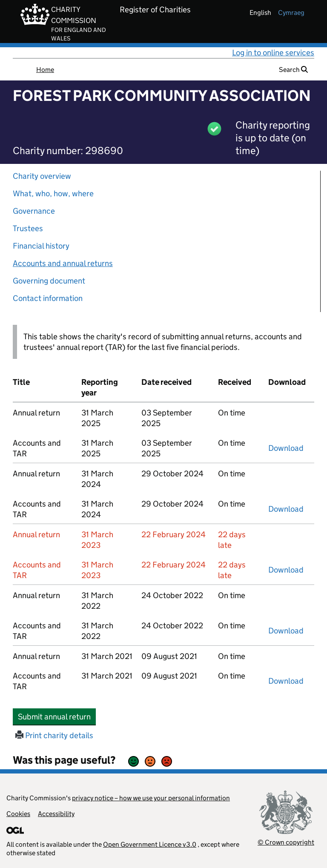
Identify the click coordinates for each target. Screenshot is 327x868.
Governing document (49, 281)
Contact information (48, 298)
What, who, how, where (53, 193)
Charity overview (42, 176)
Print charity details (54, 735)
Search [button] (293, 70)
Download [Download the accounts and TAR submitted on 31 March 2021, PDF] (286, 681)
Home (45, 70)
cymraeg (291, 13)
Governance (34, 211)
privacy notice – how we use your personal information (151, 798)
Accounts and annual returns (63, 263)
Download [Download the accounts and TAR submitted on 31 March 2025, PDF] (286, 448)
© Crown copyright (286, 842)
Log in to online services (273, 53)
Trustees (28, 228)
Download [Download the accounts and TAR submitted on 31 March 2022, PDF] (286, 631)
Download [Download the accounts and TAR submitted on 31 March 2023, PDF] (286, 570)
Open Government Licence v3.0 (150, 844)
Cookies (18, 814)
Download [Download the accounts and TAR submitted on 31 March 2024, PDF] (286, 509)
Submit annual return (57, 716)
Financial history (41, 246)
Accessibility (56, 814)
